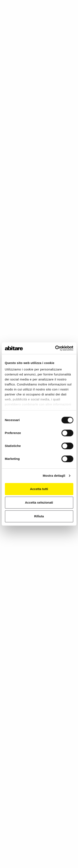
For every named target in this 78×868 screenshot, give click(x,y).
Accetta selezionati (39, 502)
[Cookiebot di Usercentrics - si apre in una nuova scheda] (56, 348)
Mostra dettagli (54, 476)
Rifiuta (39, 516)
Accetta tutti (39, 489)
